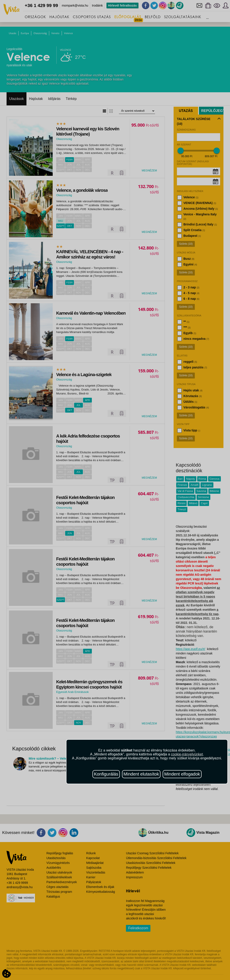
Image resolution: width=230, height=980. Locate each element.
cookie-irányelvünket (187, 754)
